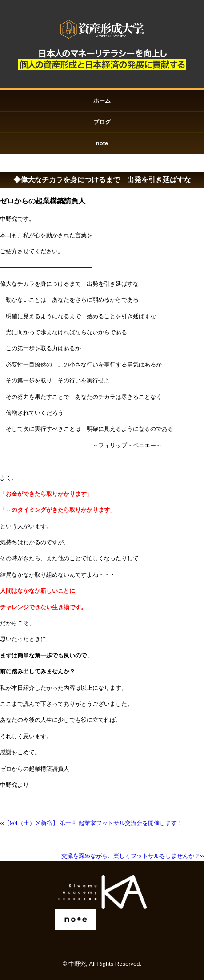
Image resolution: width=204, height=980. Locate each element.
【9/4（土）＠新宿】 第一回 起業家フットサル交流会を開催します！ (93, 823)
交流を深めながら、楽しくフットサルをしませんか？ (131, 856)
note (102, 143)
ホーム (102, 101)
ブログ (102, 122)
